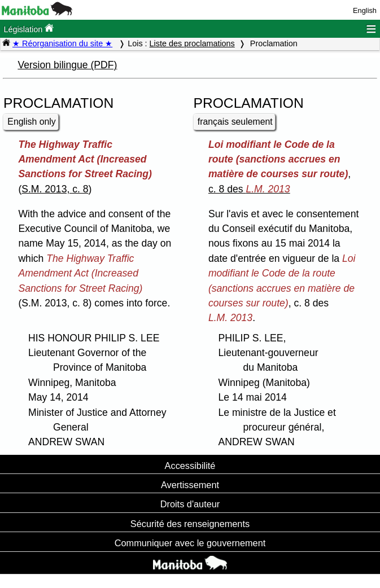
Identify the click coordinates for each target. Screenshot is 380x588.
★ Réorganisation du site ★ (62, 43)
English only (31, 122)
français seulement (235, 122)
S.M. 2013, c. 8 (55, 189)
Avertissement (190, 485)
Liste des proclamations (192, 43)
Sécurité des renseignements (190, 524)
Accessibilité (190, 466)
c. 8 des (249, 189)
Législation (29, 28)
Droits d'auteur (190, 504)
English (365, 10)
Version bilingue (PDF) (67, 65)
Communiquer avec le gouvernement (190, 543)
